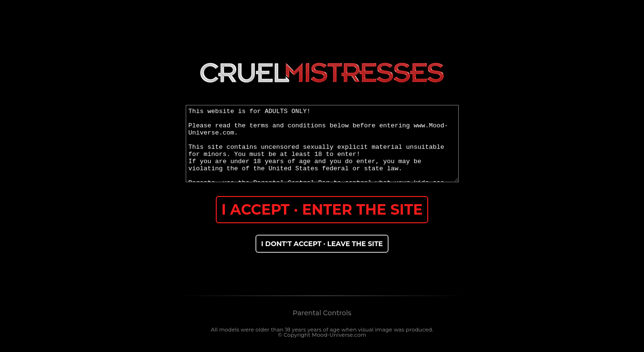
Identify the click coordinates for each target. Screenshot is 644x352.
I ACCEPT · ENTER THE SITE (322, 210)
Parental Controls (322, 313)
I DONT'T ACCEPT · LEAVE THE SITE (322, 244)
